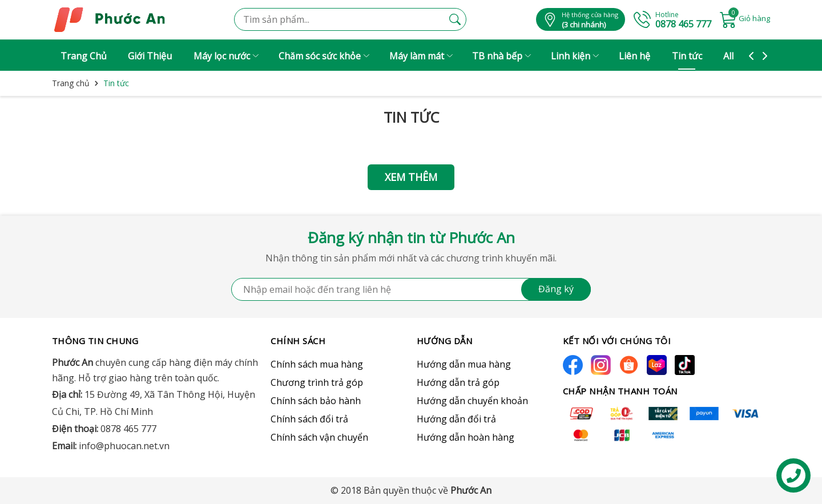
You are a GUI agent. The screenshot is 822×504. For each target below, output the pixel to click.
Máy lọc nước (227, 56)
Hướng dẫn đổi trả (456, 419)
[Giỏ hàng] (745, 19)
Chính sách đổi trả (309, 419)
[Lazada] (657, 365)
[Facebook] (573, 365)
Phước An (471, 490)
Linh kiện (576, 56)
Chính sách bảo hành (316, 401)
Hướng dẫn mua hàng (464, 364)
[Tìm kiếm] (455, 19)
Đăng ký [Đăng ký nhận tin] (556, 289)
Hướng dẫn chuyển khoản (472, 401)
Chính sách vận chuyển (319, 437)
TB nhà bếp (503, 56)
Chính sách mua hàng (317, 364)
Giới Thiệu (150, 56)
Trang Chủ (84, 56)
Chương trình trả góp (317, 382)
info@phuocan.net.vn (124, 446)
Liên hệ (635, 56)
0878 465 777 (128, 429)
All (729, 56)
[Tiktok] (685, 365)
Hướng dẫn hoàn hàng (466, 437)
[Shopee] (629, 365)
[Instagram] (601, 365)
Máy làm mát (422, 56)
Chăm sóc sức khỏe (325, 56)
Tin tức (688, 56)
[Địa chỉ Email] (411, 289)
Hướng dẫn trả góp (458, 382)
